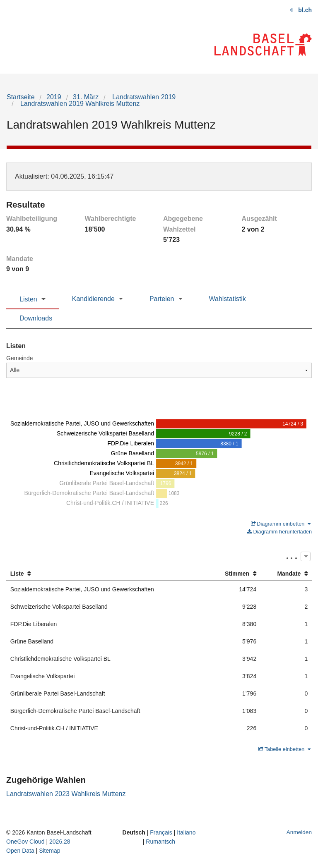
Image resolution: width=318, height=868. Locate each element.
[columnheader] (107, 574)
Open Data (20, 851)
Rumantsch (160, 842)
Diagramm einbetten (281, 524)
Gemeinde (20, 358)
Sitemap (49, 851)
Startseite (21, 97)
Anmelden (299, 832)
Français (161, 832)
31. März (86, 97)
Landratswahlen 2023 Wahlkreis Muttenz (66, 794)
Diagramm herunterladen (279, 532)
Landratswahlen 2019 (143, 97)
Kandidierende (93, 299)
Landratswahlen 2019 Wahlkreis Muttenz (79, 104)
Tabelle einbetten (284, 749)
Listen (28, 299)
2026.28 (60, 842)
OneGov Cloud (25, 842)
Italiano (186, 832)
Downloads (36, 318)
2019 (54, 97)
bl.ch (305, 10)
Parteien (162, 299)
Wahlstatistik (228, 299)
